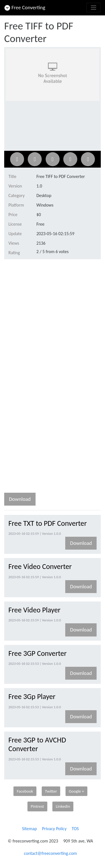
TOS (75, 829)
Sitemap (30, 829)
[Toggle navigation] (94, 8)
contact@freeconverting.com (50, 853)
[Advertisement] (53, 319)
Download (20, 499)
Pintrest (37, 806)
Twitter (51, 791)
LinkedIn (63, 806)
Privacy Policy (54, 829)
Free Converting (25, 7)
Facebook (25, 791)
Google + (76, 791)
